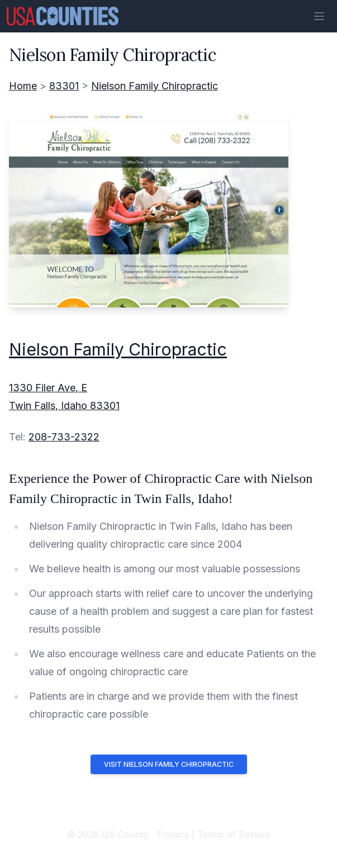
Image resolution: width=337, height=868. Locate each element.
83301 (64, 86)
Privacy (173, 834)
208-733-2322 (64, 437)
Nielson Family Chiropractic (155, 86)
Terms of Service (234, 834)
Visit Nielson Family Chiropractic (169, 764)
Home (23, 86)
